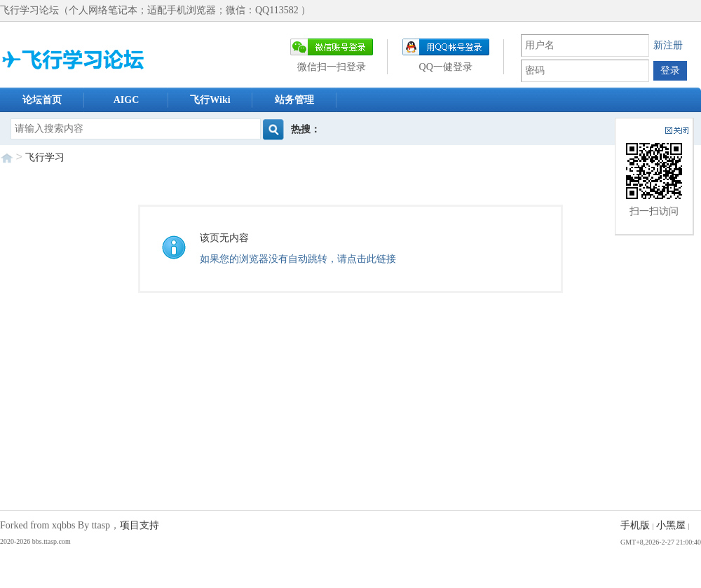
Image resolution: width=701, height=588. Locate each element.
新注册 (668, 45)
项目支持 (139, 525)
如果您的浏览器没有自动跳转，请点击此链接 (298, 259)
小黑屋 (671, 525)
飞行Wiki (210, 100)
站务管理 (294, 100)
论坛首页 (42, 100)
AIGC (127, 100)
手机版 (635, 525)
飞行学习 (45, 157)
